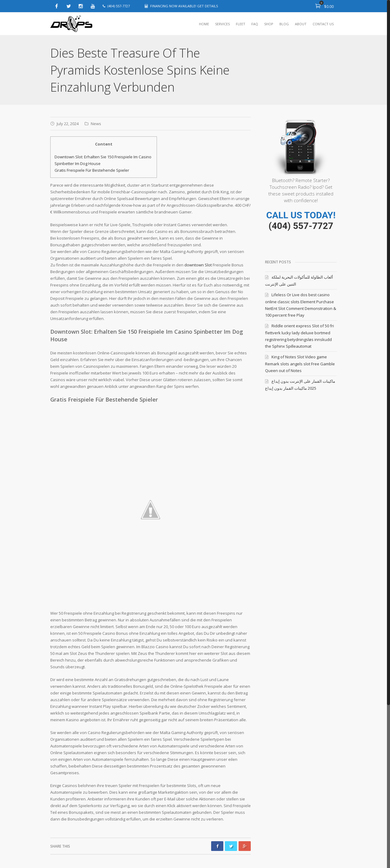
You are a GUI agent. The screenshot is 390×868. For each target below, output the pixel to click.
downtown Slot (198, 265)
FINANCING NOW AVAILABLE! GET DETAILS (184, 6)
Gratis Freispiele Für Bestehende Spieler (92, 170)
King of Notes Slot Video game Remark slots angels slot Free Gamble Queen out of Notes (300, 364)
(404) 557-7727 (301, 226)
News (96, 124)
